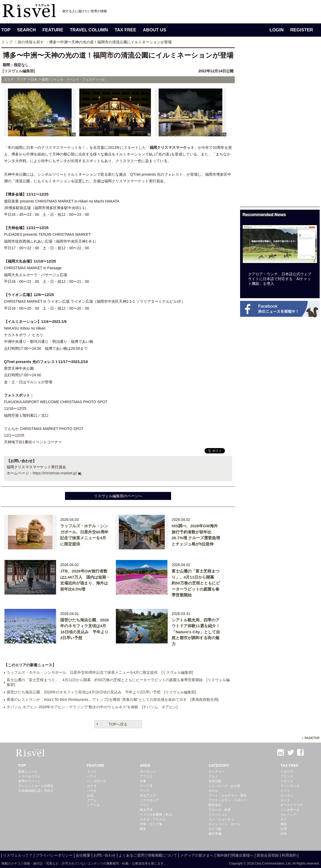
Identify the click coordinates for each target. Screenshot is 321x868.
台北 (90, 795)
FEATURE (53, 30)
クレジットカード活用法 (36, 786)
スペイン (287, 795)
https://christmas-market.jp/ (55, 473)
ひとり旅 (215, 829)
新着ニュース (28, 772)
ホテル (213, 791)
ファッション (218, 815)
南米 (143, 829)
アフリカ (146, 776)
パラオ (92, 791)
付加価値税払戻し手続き (36, 791)
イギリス (287, 781)
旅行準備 (215, 834)
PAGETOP (312, 738)
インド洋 (146, 786)
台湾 (284, 829)
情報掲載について (162, 855)
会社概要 (83, 855)
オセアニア (148, 795)
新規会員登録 (268, 855)
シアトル (93, 805)
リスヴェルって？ (18, 855)
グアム (92, 800)
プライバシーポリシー (54, 855)
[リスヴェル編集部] (19, 71)
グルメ (213, 776)
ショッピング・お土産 (224, 786)
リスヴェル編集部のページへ (118, 496)
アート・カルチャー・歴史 (228, 795)
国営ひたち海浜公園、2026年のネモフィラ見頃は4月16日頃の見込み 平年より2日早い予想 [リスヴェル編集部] (101, 692)
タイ (284, 819)
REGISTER (302, 30)
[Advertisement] (280, 127)
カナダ (92, 786)
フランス (287, 776)
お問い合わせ (105, 855)
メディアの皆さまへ (197, 855)
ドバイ (92, 772)
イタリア (287, 772)
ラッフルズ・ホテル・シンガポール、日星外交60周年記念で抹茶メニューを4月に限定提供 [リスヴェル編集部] (100, 672)
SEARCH (26, 30)
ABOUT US (155, 30)
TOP (6, 30)
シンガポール (97, 781)
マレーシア (288, 815)
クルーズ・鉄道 (220, 810)
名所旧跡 (215, 781)
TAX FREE (125, 30)
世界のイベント (29, 781)
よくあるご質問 (132, 855)
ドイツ (285, 791)
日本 (284, 834)
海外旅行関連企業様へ (235, 855)
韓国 (284, 824)
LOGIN (277, 30)
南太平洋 (146, 810)
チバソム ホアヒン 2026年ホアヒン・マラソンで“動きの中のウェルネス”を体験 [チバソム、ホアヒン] (92, 707)
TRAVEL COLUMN (89, 30)
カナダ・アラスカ (153, 819)
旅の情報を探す (31, 42)
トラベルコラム (29, 776)
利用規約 (289, 855)
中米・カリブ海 (151, 824)
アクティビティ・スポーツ (228, 800)
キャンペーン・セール (224, 824)
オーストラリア (292, 805)
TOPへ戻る (118, 724)
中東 (143, 781)
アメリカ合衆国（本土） (157, 815)
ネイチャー (216, 772)
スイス (285, 800)
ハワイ (92, 776)
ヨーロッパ (148, 772)
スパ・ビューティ (221, 819)
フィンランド (290, 786)
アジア (145, 791)
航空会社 (215, 805)
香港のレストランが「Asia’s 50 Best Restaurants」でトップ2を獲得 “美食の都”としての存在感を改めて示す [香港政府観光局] (113, 700)
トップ (7, 42)
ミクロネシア (149, 800)
